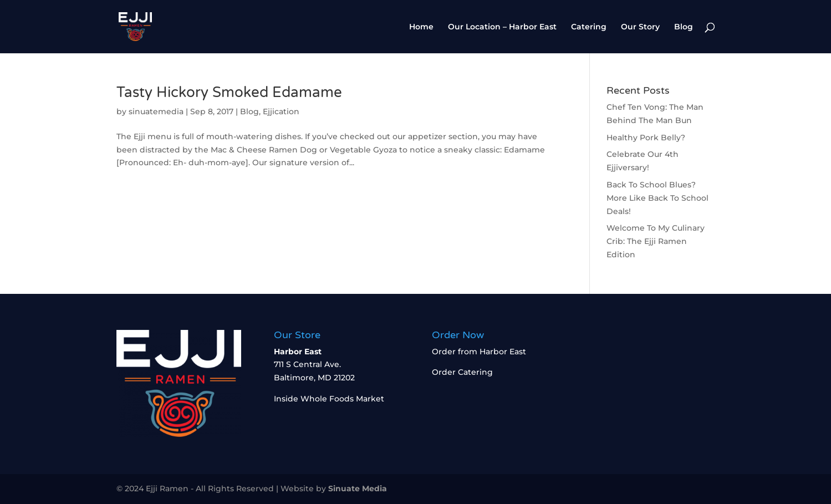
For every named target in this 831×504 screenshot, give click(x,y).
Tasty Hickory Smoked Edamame (229, 92)
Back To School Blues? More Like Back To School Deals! (657, 198)
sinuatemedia (156, 111)
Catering (589, 27)
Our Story (640, 27)
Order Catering (462, 372)
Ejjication (281, 111)
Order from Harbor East (479, 352)
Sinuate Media (358, 488)
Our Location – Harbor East (502, 27)
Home (421, 27)
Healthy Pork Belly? (646, 138)
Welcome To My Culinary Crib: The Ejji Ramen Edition (656, 241)
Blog (684, 27)
